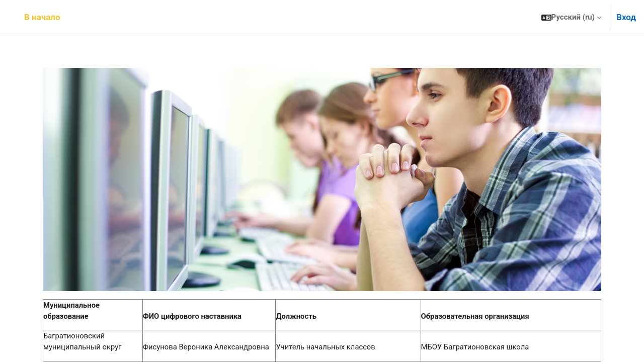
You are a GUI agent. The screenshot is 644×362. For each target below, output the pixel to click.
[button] (571, 17)
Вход (626, 17)
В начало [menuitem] (42, 17)
